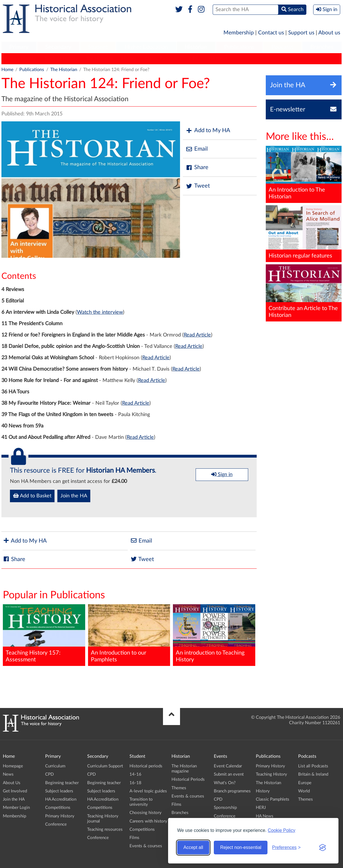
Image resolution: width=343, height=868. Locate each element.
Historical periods (146, 766)
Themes (179, 788)
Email (197, 149)
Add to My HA (208, 131)
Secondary (58, 47)
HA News (218, 59)
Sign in (222, 474)
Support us (301, 33)
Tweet (198, 186)
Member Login (16, 808)
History (129, 59)
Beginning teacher (62, 783)
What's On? (225, 783)
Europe (305, 783)
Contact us (271, 33)
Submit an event (229, 774)
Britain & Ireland (313, 774)
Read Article (197, 335)
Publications (239, 47)
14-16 (135, 774)
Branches (322, 47)
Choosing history (146, 813)
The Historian (100, 59)
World (304, 791)
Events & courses (146, 846)
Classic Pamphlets (163, 59)
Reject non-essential (241, 847)
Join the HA (74, 496)
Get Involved (15, 791)
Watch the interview (100, 312)
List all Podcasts (313, 766)
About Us (12, 783)
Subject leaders (59, 791)
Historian (196, 47)
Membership (239, 33)
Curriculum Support (105, 766)
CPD (49, 774)
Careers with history (148, 821)
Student (98, 47)
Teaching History (61, 59)
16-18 (135, 783)
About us (329, 33)
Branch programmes (232, 791)
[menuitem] (19, 47)
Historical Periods (188, 779)
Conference (56, 824)
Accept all (193, 847)
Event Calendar (228, 766)
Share (197, 168)
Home (7, 70)
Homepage (13, 766)
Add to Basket (32, 496)
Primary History (20, 59)
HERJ (195, 59)
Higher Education (146, 47)
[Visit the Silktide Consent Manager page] (323, 848)
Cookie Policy (282, 830)
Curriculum (55, 766)
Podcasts (283, 47)
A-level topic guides (148, 791)
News (8, 774)
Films (134, 838)
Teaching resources (105, 829)
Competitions (58, 808)
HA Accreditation (61, 799)
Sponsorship (225, 808)
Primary (19, 47)
